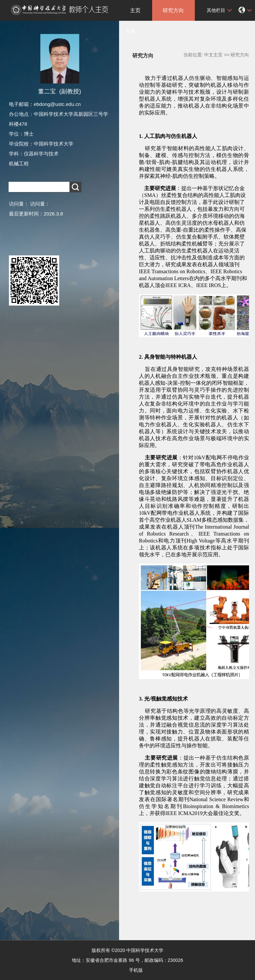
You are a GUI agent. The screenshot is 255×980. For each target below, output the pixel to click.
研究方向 (173, 10)
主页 (135, 10)
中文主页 (213, 55)
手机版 (136, 970)
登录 (130, 31)
